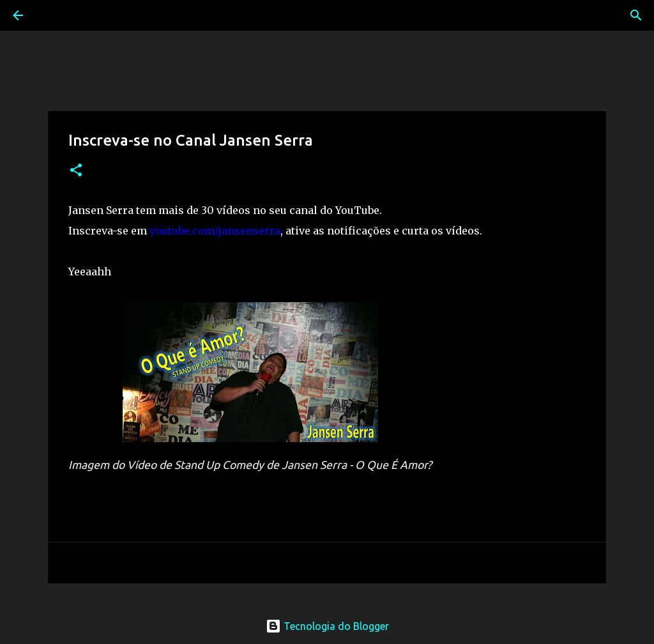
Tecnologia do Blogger (327, 626)
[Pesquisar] (54, 15)
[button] (76, 171)
